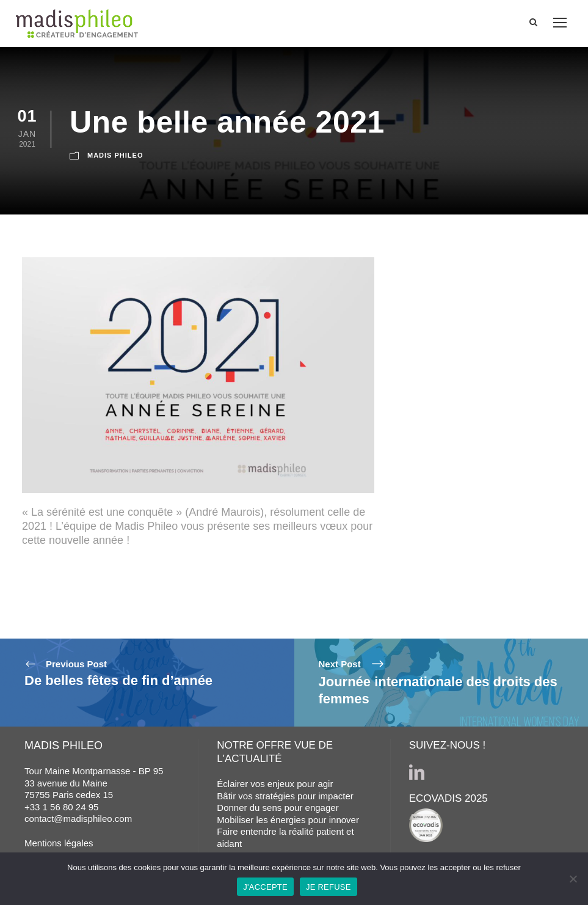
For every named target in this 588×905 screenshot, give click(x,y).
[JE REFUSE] (573, 879)
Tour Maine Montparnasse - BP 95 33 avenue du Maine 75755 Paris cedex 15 (94, 783)
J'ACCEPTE (265, 887)
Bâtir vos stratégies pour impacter (285, 796)
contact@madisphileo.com (78, 819)
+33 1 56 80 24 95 (61, 807)
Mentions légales (59, 843)
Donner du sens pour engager (278, 808)
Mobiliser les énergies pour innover (288, 820)
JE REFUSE (328, 887)
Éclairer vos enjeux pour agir (275, 784)
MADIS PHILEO (115, 155)
